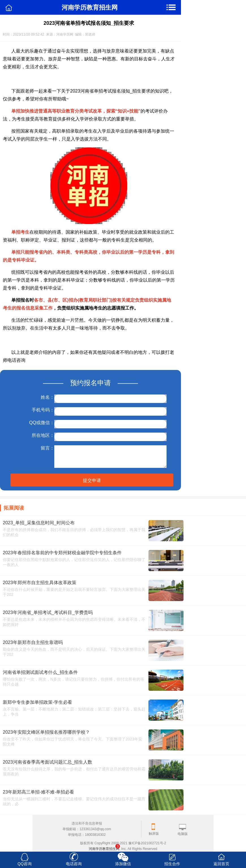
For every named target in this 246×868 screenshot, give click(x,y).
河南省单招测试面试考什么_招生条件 (40, 672)
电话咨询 (74, 864)
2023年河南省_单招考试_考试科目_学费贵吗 (48, 612)
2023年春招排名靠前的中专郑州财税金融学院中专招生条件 (62, 553)
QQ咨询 (25, 864)
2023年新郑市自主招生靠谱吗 (33, 642)
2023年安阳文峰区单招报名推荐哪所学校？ (46, 732)
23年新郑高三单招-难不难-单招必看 (38, 792)
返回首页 (221, 864)
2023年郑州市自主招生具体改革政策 (40, 583)
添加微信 (123, 864)
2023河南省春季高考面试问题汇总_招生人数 (48, 762)
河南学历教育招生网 (104, 849)
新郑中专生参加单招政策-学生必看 (37, 702)
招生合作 (172, 864)
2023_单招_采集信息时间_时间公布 (39, 523)
